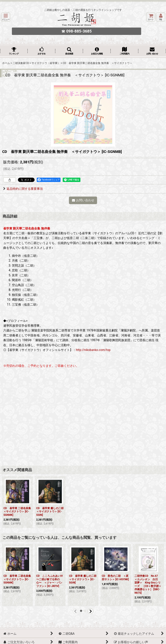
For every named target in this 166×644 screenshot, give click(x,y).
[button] (6, 17)
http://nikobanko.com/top (93, 350)
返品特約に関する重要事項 (23, 189)
